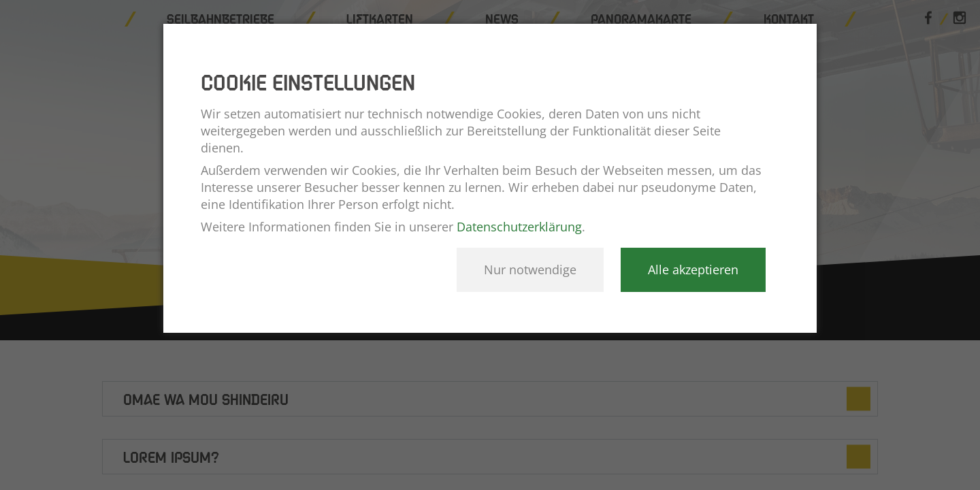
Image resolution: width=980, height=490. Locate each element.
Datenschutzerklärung (519, 227)
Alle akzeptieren (693, 269)
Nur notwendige (530, 269)
